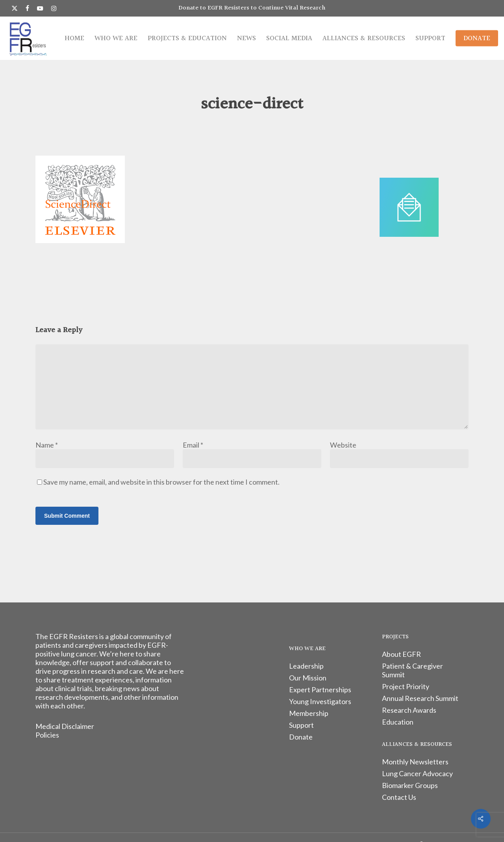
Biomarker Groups (410, 785)
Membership (309, 713)
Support (301, 725)
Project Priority (406, 686)
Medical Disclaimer (65, 726)
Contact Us (399, 797)
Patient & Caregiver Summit (412, 670)
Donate (301, 737)
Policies (47, 735)
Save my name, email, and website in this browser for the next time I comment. (161, 482)
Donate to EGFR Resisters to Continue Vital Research (252, 8)
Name (47, 445)
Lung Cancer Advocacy (417, 773)
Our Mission (308, 678)
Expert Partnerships (320, 690)
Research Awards (409, 710)
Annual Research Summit (420, 698)
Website (343, 445)
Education (398, 722)
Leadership (306, 666)
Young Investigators (320, 701)
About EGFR (401, 654)
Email (193, 445)
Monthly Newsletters (415, 762)
